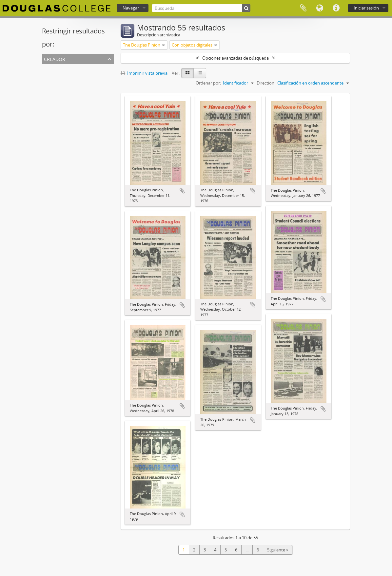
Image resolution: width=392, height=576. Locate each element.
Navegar (131, 8)
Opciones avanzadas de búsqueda (235, 58)
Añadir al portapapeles (182, 191)
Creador (55, 58)
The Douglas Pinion (62, 76)
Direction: (266, 83)
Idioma (320, 8)
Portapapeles (303, 8)
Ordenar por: (208, 83)
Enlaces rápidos (336, 8)
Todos (49, 68)
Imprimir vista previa (144, 73)
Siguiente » (278, 550)
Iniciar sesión (366, 8)
